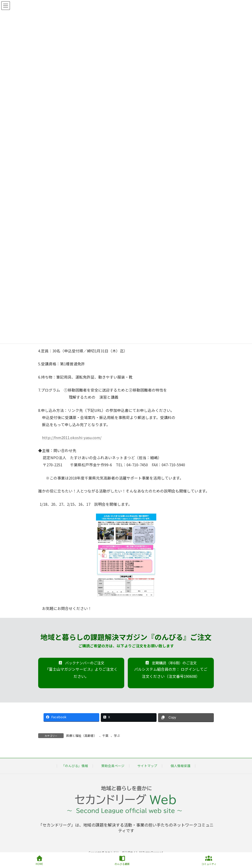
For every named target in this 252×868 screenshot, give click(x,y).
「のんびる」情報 (75, 766)
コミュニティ (209, 860)
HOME (39, 860)
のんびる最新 (122, 860)
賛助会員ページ (113, 766)
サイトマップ (147, 766)
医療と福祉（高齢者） (81, 735)
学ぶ (117, 735)
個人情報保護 (180, 766)
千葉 (105, 735)
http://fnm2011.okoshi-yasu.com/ (72, 437)
